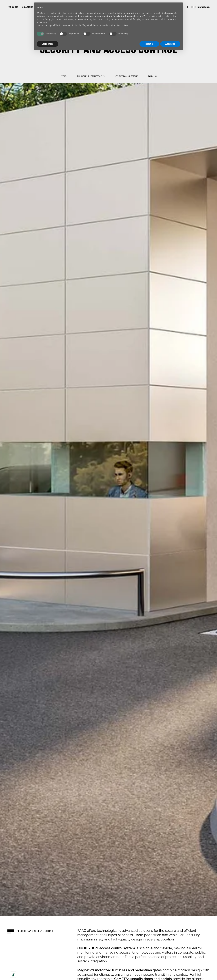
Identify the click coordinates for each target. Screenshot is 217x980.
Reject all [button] (149, 44)
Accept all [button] (170, 44)
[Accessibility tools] (13, 975)
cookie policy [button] (170, 16)
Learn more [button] (47, 44)
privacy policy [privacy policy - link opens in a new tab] (130, 13)
